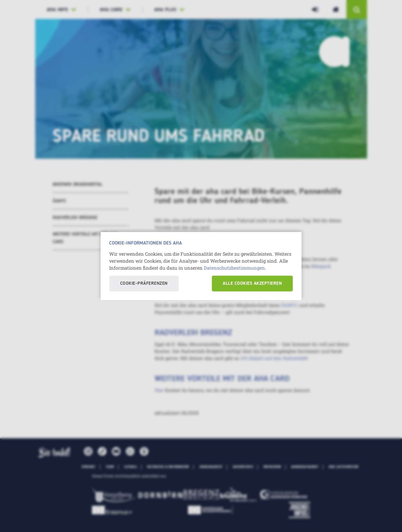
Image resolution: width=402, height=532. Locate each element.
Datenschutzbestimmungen (234, 268)
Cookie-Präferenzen (144, 284)
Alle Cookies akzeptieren (252, 284)
